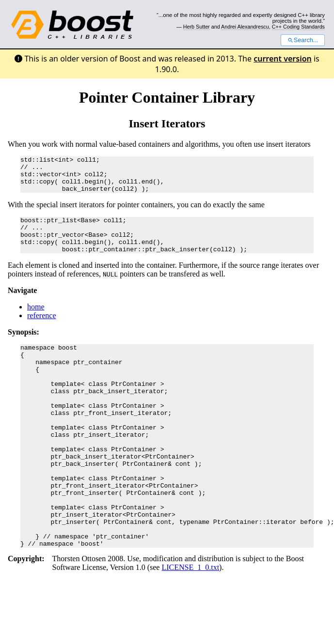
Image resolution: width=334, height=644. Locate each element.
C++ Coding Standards (298, 27)
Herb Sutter (197, 27)
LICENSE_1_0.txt (190, 622)
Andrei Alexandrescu (245, 27)
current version (283, 59)
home (36, 321)
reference (42, 330)
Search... (303, 40)
